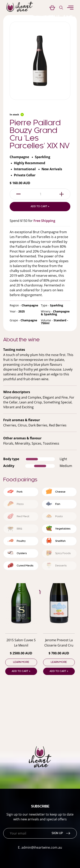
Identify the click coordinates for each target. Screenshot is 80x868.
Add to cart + (21, 671)
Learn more (21, 662)
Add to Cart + (40, 207)
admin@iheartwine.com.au (42, 847)
